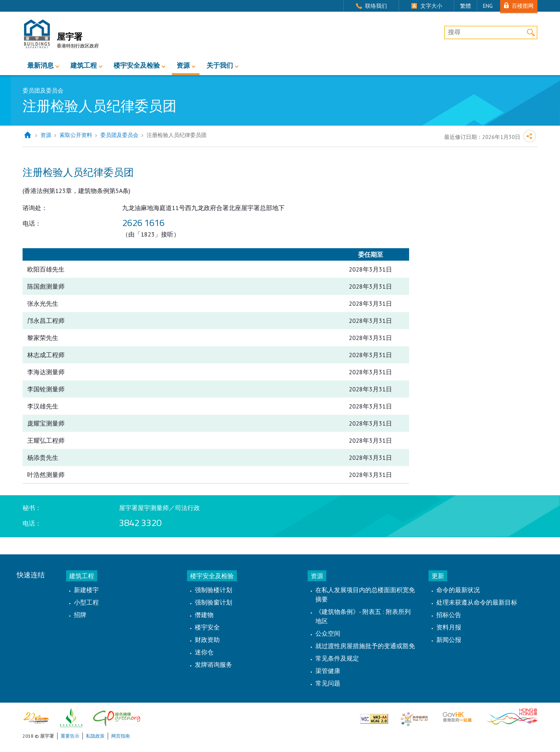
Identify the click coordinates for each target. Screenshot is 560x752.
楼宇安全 (207, 627)
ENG (488, 6)
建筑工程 (84, 65)
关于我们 (220, 65)
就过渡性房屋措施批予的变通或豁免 (365, 646)
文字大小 (431, 6)
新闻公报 (449, 640)
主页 (27, 135)
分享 (530, 136)
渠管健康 (328, 671)
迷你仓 (204, 652)
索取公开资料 (76, 135)
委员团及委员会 (119, 135)
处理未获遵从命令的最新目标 (477, 602)
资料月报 (449, 627)
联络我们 (376, 6)
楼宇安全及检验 (137, 65)
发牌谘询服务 (213, 664)
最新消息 (40, 65)
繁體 (465, 6)
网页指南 (121, 736)
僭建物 (204, 615)
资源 (183, 65)
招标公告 (449, 615)
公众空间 (328, 633)
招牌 (80, 615)
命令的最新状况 (458, 590)
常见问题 (328, 683)
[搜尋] (491, 33)
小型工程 (86, 602)
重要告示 (70, 736)
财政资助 (207, 640)
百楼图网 (523, 6)
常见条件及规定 (337, 658)
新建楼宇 (86, 590)
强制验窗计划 (213, 602)
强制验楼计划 (213, 590)
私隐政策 (95, 736)
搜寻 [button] (531, 32)
